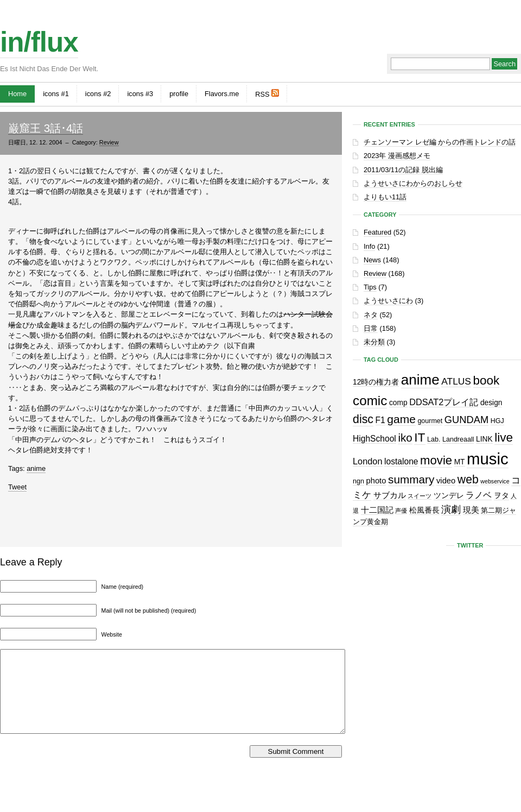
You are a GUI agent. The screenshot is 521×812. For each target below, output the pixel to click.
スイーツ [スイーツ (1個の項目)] (420, 496)
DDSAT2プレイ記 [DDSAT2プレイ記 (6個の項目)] (444, 402)
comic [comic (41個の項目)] (370, 401)
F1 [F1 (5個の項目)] (380, 420)
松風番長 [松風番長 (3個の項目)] (424, 510)
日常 (371, 328)
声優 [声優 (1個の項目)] (401, 511)
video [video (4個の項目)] (446, 481)
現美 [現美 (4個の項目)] (471, 510)
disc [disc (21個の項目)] (363, 419)
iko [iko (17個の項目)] (405, 438)
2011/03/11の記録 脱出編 (403, 170)
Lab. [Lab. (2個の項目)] (434, 439)
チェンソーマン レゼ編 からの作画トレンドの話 (440, 142)
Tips (370, 287)
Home (17, 94)
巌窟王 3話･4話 (46, 128)
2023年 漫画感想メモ (397, 156)
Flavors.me (222, 94)
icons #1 (56, 94)
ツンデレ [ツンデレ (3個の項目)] (449, 496)
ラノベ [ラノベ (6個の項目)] (479, 495)
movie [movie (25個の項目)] (436, 460)
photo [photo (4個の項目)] (376, 481)
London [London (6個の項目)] (368, 461)
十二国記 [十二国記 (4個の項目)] (377, 510)
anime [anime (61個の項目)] (420, 380)
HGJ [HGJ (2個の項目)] (497, 421)
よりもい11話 (385, 197)
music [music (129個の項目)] (488, 459)
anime (36, 468)
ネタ (371, 315)
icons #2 (98, 94)
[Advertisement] (171, 517)
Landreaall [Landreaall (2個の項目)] (458, 439)
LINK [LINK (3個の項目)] (484, 439)
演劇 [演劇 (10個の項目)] (451, 509)
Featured (377, 232)
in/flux (39, 42)
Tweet (17, 487)
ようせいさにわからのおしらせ (413, 183)
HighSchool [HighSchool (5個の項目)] (374, 439)
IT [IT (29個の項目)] (420, 437)
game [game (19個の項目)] (401, 419)
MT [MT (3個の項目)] (460, 462)
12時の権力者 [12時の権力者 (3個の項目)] (376, 382)
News (372, 260)
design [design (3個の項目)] (491, 403)
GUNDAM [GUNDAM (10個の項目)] (466, 420)
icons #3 (140, 94)
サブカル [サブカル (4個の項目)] (390, 495)
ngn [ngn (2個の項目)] (358, 481)
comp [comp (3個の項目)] (398, 403)
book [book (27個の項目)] (487, 380)
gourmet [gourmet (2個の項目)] (430, 421)
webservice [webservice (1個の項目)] (495, 481)
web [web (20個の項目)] (468, 479)
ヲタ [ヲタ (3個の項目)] (501, 496)
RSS (267, 94)
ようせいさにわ (388, 301)
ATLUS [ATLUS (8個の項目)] (456, 381)
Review (109, 142)
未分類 (374, 342)
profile (179, 94)
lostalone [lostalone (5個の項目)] (401, 461)
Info (369, 246)
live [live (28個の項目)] (504, 438)
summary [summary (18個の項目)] (411, 479)
